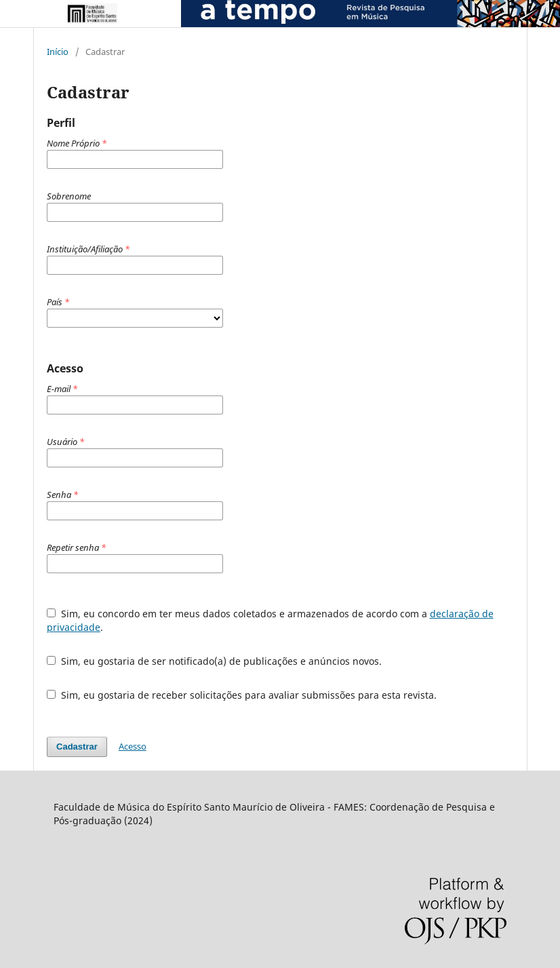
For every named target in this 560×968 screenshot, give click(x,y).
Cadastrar (77, 747)
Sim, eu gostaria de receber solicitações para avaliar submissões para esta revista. (242, 695)
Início (58, 52)
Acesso (133, 746)
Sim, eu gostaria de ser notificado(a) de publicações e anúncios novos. (214, 661)
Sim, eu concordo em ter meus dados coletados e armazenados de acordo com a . (270, 620)
